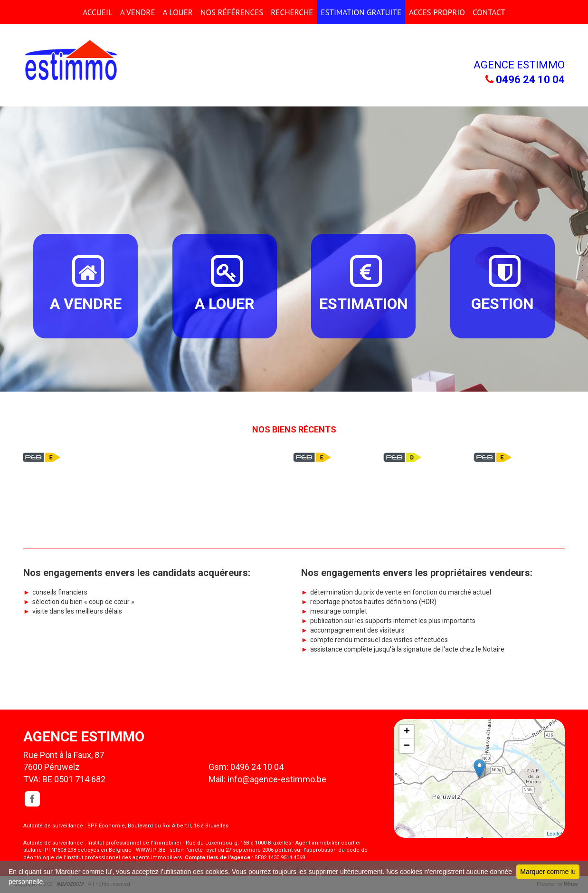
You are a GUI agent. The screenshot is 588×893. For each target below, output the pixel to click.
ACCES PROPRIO (437, 12)
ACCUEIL (97, 12)
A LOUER (178, 12)
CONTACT (489, 12)
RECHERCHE (292, 12)
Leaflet (555, 834)
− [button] (407, 746)
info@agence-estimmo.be (277, 779)
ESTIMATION (364, 283)
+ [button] (407, 732)
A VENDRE (138, 12)
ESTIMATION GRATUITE (361, 12)
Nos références (232, 12)
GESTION (503, 283)
